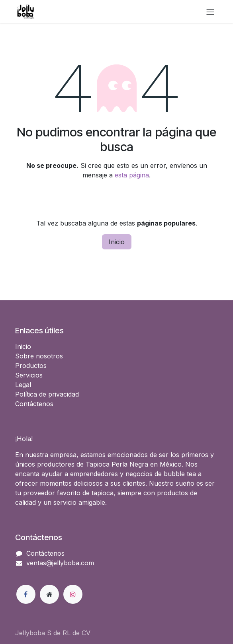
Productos (31, 366)
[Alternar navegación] (210, 12)
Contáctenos (34, 404)
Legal (23, 385)
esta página (132, 175)
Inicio (117, 242)
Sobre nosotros (39, 356)
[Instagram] (73, 594)
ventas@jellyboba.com (60, 563)
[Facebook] (26, 594)
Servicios (29, 375)
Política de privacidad (47, 394)
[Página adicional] (49, 594)
